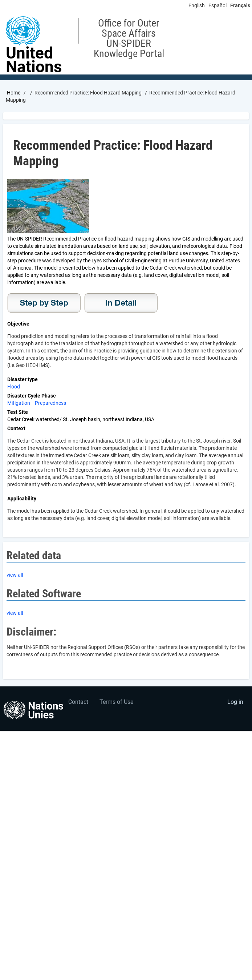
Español (218, 5)
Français (240, 5)
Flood (14, 387)
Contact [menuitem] (78, 702)
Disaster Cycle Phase (32, 396)
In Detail (121, 303)
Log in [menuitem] (235, 702)
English (197, 5)
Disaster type (23, 379)
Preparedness (50, 403)
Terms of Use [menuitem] (116, 702)
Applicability (22, 499)
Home (14, 93)
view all (15, 575)
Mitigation (19, 403)
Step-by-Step (44, 303)
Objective (18, 324)
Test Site (18, 412)
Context (16, 428)
